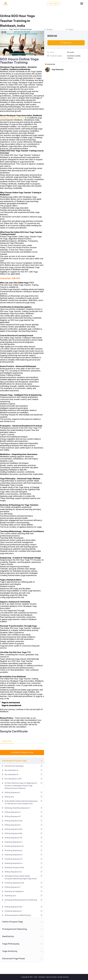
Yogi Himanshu (58, 69)
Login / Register (78, 3)
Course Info (7, 741)
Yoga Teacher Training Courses (20, 29)
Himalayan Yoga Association (12, 118)
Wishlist (48, 29)
